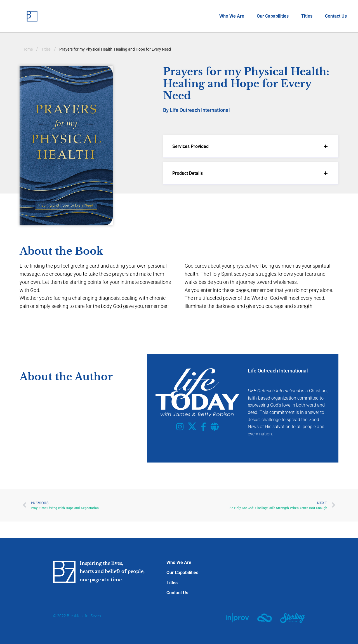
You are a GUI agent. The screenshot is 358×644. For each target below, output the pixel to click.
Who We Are (232, 16)
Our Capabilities (273, 16)
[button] (251, 146)
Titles (307, 16)
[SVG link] (237, 618)
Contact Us (336, 16)
